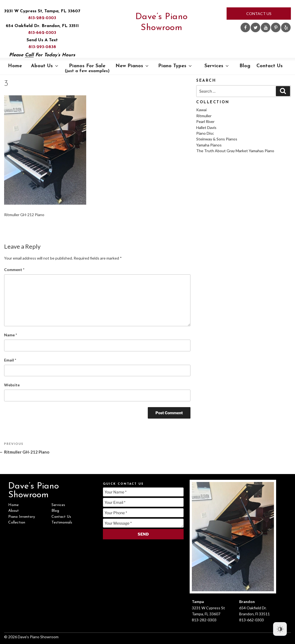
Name (11, 335)
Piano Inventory (22, 517)
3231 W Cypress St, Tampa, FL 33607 (42, 11)
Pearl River (205, 121)
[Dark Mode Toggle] (280, 629)
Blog (245, 66)
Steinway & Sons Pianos (217, 139)
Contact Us (259, 14)
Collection (17, 523)
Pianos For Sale (87, 68)
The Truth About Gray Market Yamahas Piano (235, 151)
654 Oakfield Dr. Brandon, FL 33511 (42, 26)
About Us (45, 66)
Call (29, 55)
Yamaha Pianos (209, 145)
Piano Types (175, 66)
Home (15, 66)
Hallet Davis (206, 127)
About (14, 511)
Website (12, 385)
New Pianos (132, 66)
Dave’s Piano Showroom (162, 22)
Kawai (201, 110)
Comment (14, 270)
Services (217, 66)
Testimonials (62, 523)
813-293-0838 (42, 47)
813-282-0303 (42, 18)
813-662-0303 (42, 33)
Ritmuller (204, 116)
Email (10, 360)
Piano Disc (205, 133)
